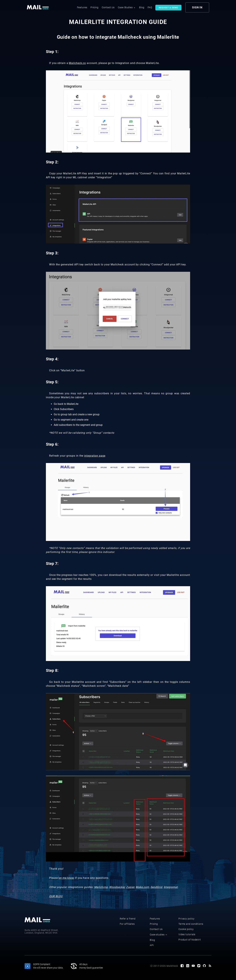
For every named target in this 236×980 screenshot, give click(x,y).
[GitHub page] (204, 966)
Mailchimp (101, 887)
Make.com (142, 887)
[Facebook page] (182, 966)
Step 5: (52, 382)
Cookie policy (186, 929)
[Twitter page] (199, 966)
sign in (197, 7)
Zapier (130, 887)
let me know (66, 878)
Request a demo (168, 8)
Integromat (171, 887)
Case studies (158, 935)
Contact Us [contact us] (108, 7)
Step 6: (52, 444)
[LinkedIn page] (188, 966)
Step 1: (52, 52)
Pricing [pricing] (94, 7)
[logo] (38, 7)
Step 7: (52, 564)
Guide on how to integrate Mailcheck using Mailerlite (118, 37)
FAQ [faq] (150, 7)
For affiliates (127, 924)
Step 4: (52, 359)
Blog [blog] (142, 7)
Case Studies (126, 7)
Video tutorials (187, 934)
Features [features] (82, 7)
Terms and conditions (191, 924)
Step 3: (52, 253)
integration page (95, 456)
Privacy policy (187, 919)
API (152, 945)
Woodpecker (117, 887)
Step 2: (52, 162)
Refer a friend (128, 919)
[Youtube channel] (193, 966)
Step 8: (52, 671)
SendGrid (156, 887)
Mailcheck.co (77, 63)
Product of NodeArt (190, 940)
